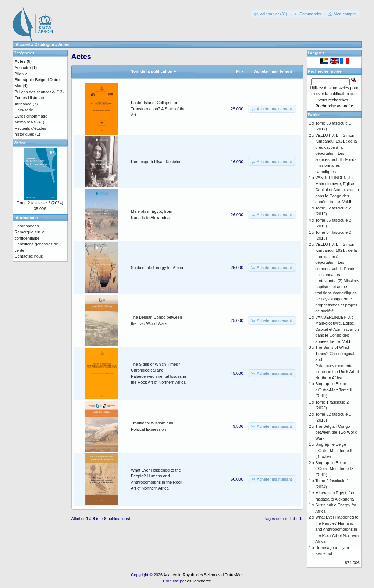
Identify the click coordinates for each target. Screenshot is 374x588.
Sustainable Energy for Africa (157, 268)
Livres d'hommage (31, 116)
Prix (240, 71)
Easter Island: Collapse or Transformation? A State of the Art (158, 109)
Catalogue (44, 44)
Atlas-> (21, 73)
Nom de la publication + (153, 71)
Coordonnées (27, 226)
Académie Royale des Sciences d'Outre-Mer (203, 575)
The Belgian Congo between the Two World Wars (336, 432)
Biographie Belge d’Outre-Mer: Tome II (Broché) (334, 450)
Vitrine (20, 143)
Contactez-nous (29, 256)
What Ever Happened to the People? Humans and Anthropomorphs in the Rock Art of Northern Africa (337, 529)
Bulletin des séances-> (35, 92)
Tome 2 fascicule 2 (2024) (40, 203)
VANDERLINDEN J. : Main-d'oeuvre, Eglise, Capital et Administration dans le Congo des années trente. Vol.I (337, 329)
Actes (64, 44)
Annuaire (23, 68)
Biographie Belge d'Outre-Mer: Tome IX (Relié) (334, 469)
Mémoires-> (25, 122)
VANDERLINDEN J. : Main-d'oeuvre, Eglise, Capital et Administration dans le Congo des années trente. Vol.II (337, 190)
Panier (314, 115)
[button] (271, 14)
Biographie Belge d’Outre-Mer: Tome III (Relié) (334, 390)
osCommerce (199, 581)
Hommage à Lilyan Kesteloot (157, 162)
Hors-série (24, 110)
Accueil (23, 44)
